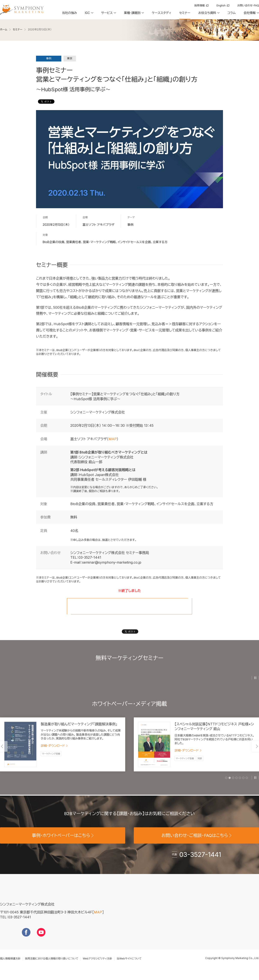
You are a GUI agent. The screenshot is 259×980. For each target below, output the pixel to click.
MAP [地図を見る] (98, 919)
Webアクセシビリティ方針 (97, 966)
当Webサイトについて (129, 966)
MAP (113, 446)
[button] (89, 14)
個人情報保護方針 (10, 966)
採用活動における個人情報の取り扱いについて (52, 966)
